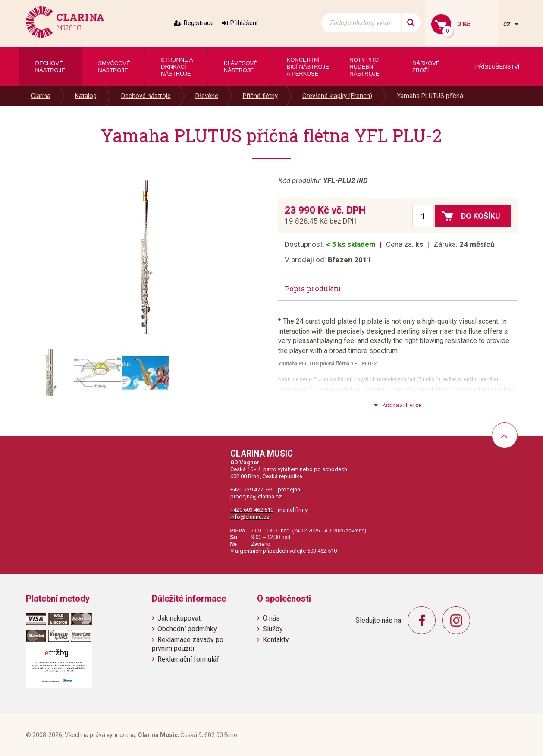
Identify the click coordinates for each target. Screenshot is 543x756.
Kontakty (276, 640)
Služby (273, 629)
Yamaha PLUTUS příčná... (432, 96)
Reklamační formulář (188, 659)
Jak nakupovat (179, 618)
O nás (271, 618)
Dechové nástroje (146, 96)
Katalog (86, 96)
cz (508, 24)
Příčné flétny (260, 96)
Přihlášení (244, 23)
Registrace (199, 23)
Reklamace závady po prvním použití (188, 644)
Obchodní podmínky (187, 629)
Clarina (41, 96)
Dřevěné (207, 96)
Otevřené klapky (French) (337, 96)
